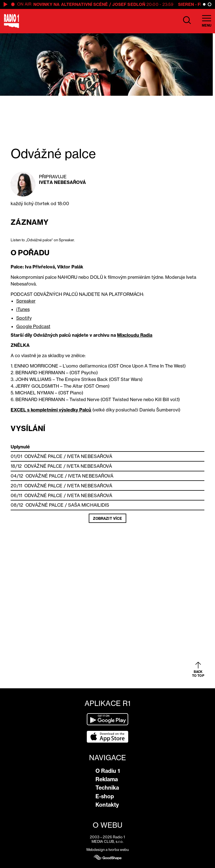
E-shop (105, 796)
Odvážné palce (43, 456)
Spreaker (26, 301)
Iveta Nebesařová (62, 182)
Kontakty (107, 805)
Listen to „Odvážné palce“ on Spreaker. (43, 240)
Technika (107, 788)
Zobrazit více (107, 518)
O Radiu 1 (108, 771)
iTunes (23, 309)
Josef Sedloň (129, 4)
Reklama (107, 779)
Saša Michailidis (89, 505)
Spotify (24, 318)
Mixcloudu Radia (135, 335)
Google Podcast (33, 326)
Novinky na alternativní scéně (71, 4)
